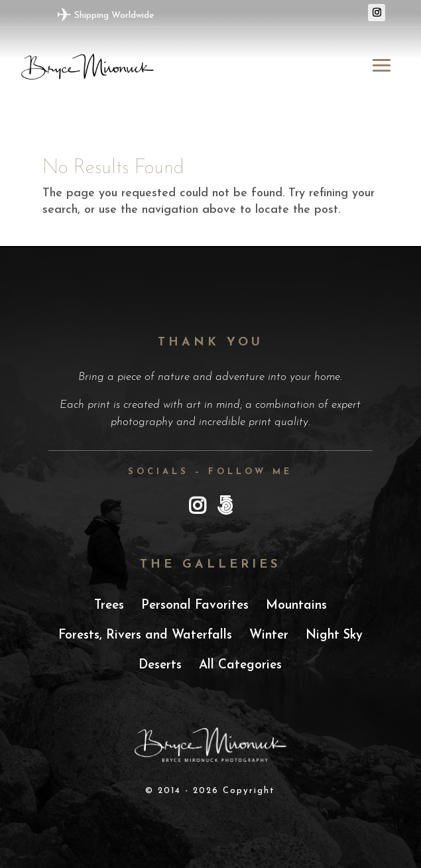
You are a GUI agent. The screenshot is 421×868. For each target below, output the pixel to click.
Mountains (296, 606)
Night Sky (334, 636)
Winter (269, 636)
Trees (109, 606)
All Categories (240, 665)
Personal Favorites (195, 606)
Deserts (160, 665)
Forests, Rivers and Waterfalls (145, 636)
